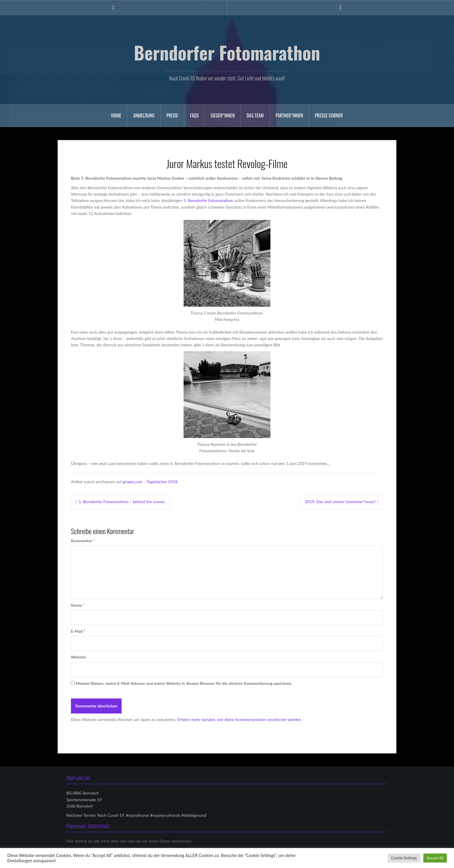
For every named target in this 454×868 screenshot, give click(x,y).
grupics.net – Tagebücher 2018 (150, 482)
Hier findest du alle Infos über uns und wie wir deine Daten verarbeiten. (129, 841)
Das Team (255, 115)
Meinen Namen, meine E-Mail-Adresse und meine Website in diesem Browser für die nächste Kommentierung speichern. (184, 683)
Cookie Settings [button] (404, 858)
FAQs (194, 115)
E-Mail (78, 631)
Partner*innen (289, 115)
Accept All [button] (435, 858)
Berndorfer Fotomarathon (227, 52)
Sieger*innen (223, 115)
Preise (172, 115)
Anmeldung (144, 115)
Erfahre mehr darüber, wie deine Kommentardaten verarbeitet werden (239, 719)
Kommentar (83, 541)
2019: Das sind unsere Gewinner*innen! (340, 502)
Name (78, 605)
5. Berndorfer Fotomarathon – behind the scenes (122, 502)
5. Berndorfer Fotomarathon (208, 200)
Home (116, 115)
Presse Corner (329, 115)
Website (78, 657)
